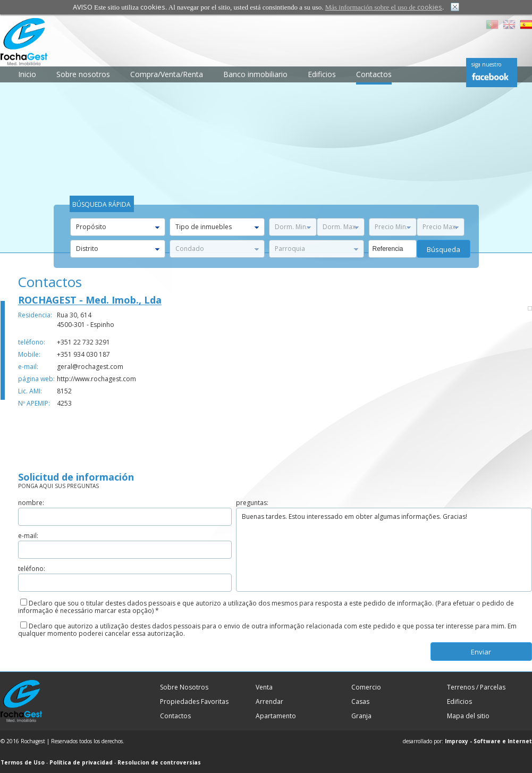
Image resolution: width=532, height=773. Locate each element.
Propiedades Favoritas (194, 701)
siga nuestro (486, 64)
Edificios (322, 74)
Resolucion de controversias (159, 762)
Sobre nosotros (83, 74)
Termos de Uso (23, 762)
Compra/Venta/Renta (167, 74)
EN (509, 24)
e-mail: (28, 367)
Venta (264, 687)
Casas (360, 701)
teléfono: (32, 342)
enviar (481, 652)
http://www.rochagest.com (96, 379)
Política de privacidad (81, 762)
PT (492, 24)
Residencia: (35, 315)
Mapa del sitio (468, 716)
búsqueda (444, 249)
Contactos (374, 74)
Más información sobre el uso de (384, 7)
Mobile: (29, 354)
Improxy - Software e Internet (488, 741)
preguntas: (252, 503)
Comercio (366, 687)
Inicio (27, 74)
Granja (361, 716)
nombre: (31, 503)
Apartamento (276, 716)
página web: (36, 379)
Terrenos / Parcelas (476, 687)
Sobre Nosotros (184, 687)
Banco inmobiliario (255, 74)
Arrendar (269, 701)
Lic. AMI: (30, 391)
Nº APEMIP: (34, 403)
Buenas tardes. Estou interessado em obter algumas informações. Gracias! (384, 550)
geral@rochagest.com (90, 367)
